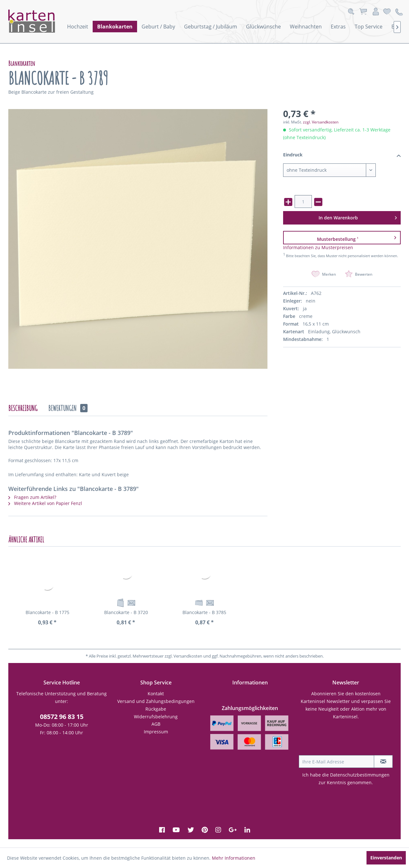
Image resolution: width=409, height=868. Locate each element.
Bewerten (359, 274)
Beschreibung (23, 408)
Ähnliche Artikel (26, 540)
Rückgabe (156, 709)
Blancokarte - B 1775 (47, 612)
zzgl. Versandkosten (321, 122)
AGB (156, 724)
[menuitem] (78, 27)
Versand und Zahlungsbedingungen (156, 701)
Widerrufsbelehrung (156, 717)
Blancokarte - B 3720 (126, 612)
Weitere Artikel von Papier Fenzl (45, 503)
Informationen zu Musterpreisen (318, 247)
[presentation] (347, 739)
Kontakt (156, 694)
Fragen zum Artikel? (32, 497)
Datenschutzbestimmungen (360, 775)
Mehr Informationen (234, 858)
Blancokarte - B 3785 (204, 612)
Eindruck (342, 155)
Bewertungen (68, 408)
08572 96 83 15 (62, 717)
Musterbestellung (357, 237)
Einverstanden (386, 858)
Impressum (156, 732)
